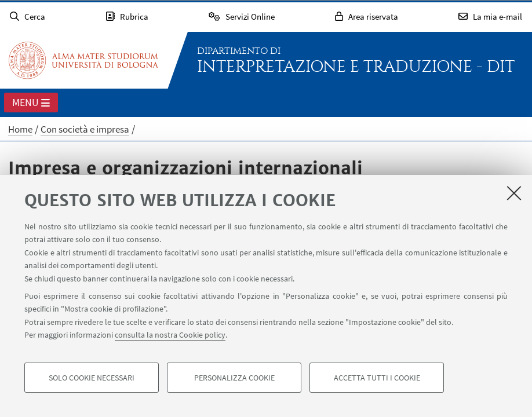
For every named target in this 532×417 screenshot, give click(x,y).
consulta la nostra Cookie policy (170, 335)
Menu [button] (31, 103)
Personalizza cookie (234, 378)
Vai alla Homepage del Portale (83, 60)
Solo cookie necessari (92, 378)
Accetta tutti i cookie (377, 378)
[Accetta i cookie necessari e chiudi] (514, 193)
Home (20, 129)
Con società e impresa (85, 129)
